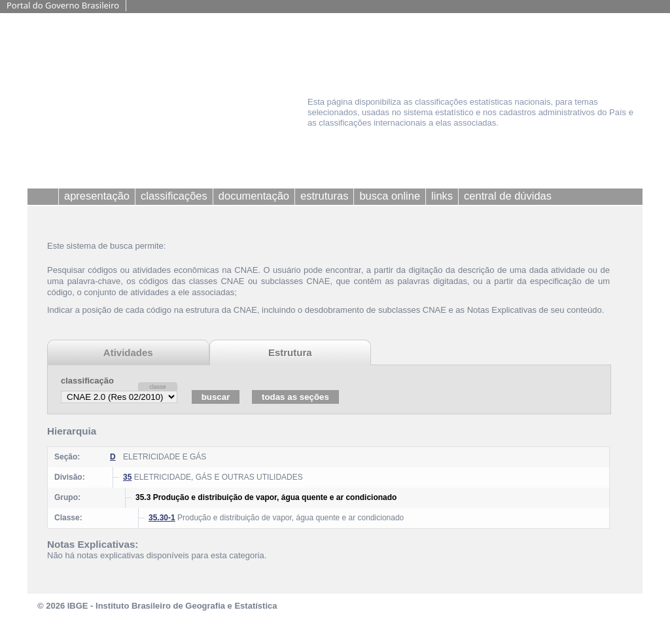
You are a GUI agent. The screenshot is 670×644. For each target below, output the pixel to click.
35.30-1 (162, 518)
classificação (87, 381)
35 (127, 477)
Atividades (128, 352)
